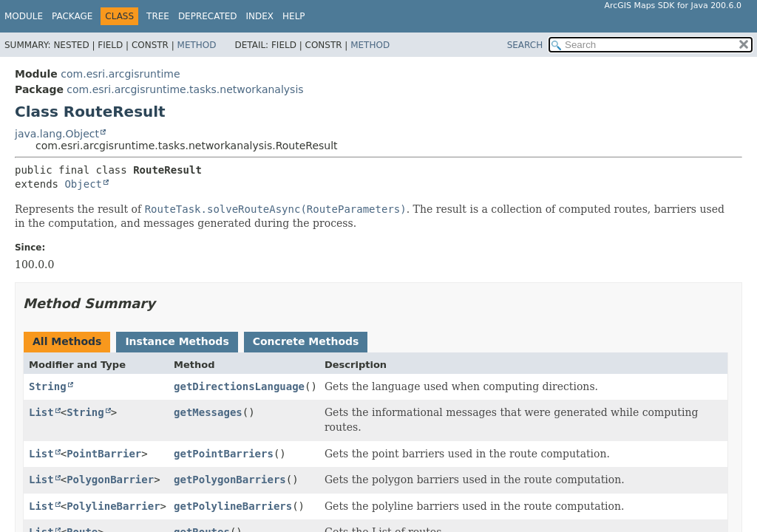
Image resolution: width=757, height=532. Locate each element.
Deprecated (208, 16)
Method (197, 45)
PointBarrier (104, 454)
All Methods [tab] (67, 341)
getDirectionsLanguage (239, 386)
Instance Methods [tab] (177, 341)
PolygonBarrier (110, 480)
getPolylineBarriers (233, 506)
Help (294, 16)
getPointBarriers (224, 454)
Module (24, 16)
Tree (158, 16)
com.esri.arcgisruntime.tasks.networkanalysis (185, 89)
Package (72, 16)
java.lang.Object (57, 134)
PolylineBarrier (113, 506)
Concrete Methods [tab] (306, 341)
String (48, 386)
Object (83, 184)
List (41, 412)
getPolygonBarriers (230, 480)
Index (260, 16)
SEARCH (525, 45)
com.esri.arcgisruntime (120, 74)
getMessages (208, 412)
